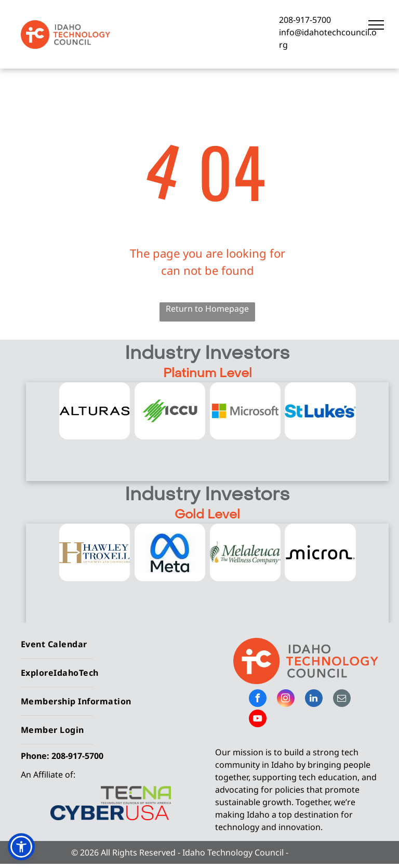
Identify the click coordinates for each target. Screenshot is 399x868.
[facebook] (258, 699)
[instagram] (286, 699)
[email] (342, 699)
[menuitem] (106, 644)
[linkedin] (314, 699)
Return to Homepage (207, 309)
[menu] (376, 25)
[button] (21, 847)
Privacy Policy (317, 852)
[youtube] (258, 720)
